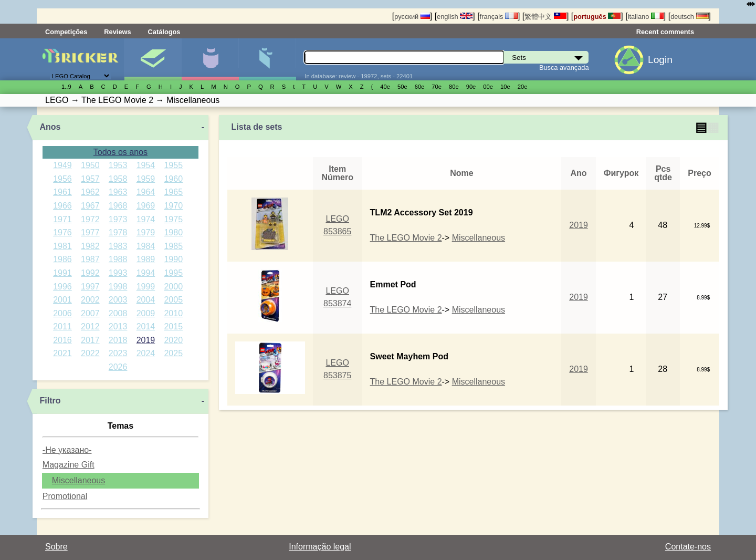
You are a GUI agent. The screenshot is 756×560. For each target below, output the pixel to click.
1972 (90, 219)
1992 (90, 273)
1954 (146, 165)
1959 (146, 179)
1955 (173, 165)
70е (437, 87)
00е (488, 87)
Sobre (56, 547)
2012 (90, 326)
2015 (173, 326)
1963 (118, 192)
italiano (646, 17)
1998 (118, 287)
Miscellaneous (78, 480)
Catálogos (164, 32)
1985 (173, 246)
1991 (62, 273)
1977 (90, 232)
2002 (90, 300)
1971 (62, 219)
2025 (173, 353)
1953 (118, 165)
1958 (118, 179)
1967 (90, 206)
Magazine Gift (69, 465)
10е (505, 87)
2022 (90, 353)
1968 (118, 206)
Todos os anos (120, 152)
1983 (118, 246)
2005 (173, 300)
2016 (62, 340)
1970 (173, 206)
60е (420, 87)
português (597, 17)
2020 (173, 340)
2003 (118, 300)
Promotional (65, 496)
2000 (173, 287)
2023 (118, 353)
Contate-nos (688, 547)
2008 (118, 313)
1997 (90, 287)
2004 (146, 300)
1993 (118, 273)
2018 (118, 340)
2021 (62, 353)
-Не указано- (67, 450)
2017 (90, 340)
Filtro (50, 401)
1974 (146, 219)
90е (471, 87)
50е (402, 87)
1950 (90, 165)
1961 (62, 192)
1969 (146, 206)
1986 (62, 259)
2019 (146, 340)
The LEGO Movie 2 (406, 238)
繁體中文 (545, 17)
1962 (90, 192)
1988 (118, 259)
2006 (62, 313)
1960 (173, 179)
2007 (90, 313)
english (455, 17)
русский (412, 17)
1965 (173, 192)
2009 (146, 313)
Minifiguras (210, 59)
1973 (118, 219)
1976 (62, 232)
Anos (50, 127)
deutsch (689, 17)
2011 (62, 326)
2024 (146, 353)
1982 (90, 246)
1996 (62, 287)
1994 (146, 273)
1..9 (66, 87)
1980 (173, 232)
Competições (66, 32)
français (499, 17)
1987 (90, 259)
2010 (173, 313)
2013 (118, 326)
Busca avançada (564, 68)
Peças (267, 59)
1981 (62, 246)
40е (385, 87)
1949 (62, 165)
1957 (90, 179)
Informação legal (320, 547)
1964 (146, 192)
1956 (62, 179)
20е (523, 87)
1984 (146, 246)
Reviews (117, 32)
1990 (173, 259)
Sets (153, 59)
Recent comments (665, 32)
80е (454, 87)
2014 (146, 326)
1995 (173, 273)
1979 (146, 232)
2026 (118, 367)
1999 (146, 287)
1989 (146, 259)
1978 (118, 232)
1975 (173, 219)
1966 (62, 206)
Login (660, 60)
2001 (62, 300)
